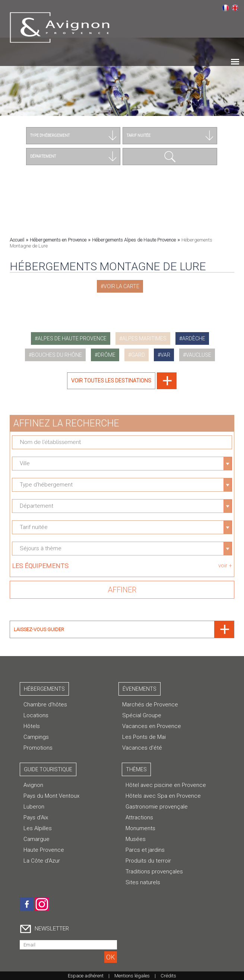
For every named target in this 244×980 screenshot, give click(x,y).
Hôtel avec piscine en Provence (166, 785)
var (165, 355)
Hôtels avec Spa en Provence (163, 796)
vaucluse (199, 355)
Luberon (34, 807)
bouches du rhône (57, 355)
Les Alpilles (38, 828)
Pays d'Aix (36, 817)
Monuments (140, 828)
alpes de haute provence (72, 338)
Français (225, 8)
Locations (36, 715)
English (235, 8)
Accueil (17, 240)
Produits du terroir (148, 861)
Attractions (139, 817)
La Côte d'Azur (42, 861)
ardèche (194, 338)
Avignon (33, 785)
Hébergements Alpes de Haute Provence (134, 240)
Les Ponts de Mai (144, 737)
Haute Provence (44, 850)
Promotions (38, 748)
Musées (136, 839)
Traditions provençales (154, 872)
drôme (107, 355)
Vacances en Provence (152, 726)
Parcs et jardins (145, 850)
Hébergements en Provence (58, 240)
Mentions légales (132, 976)
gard (138, 355)
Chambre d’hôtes (45, 705)
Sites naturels (143, 882)
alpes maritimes (144, 338)
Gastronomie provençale (157, 807)
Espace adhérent (86, 976)
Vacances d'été (142, 748)
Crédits (168, 976)
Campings (36, 737)
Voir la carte (121, 286)
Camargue (37, 839)
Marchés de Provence (150, 705)
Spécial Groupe (142, 715)
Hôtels (32, 726)
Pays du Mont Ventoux (51, 796)
